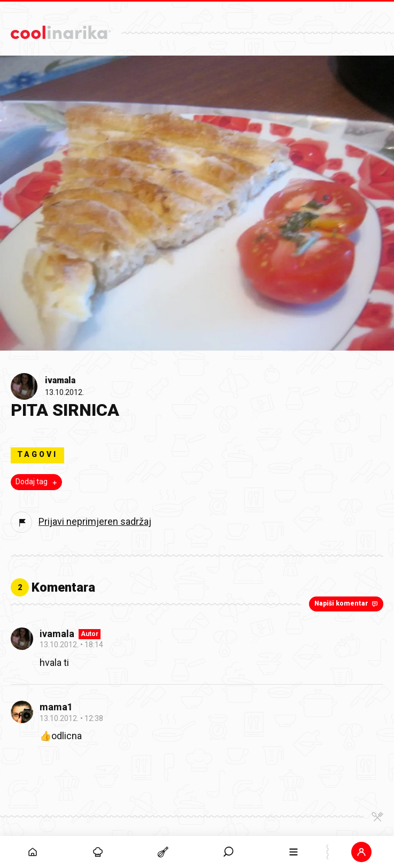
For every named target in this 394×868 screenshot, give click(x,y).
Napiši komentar (347, 603)
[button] (361, 852)
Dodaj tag (37, 482)
